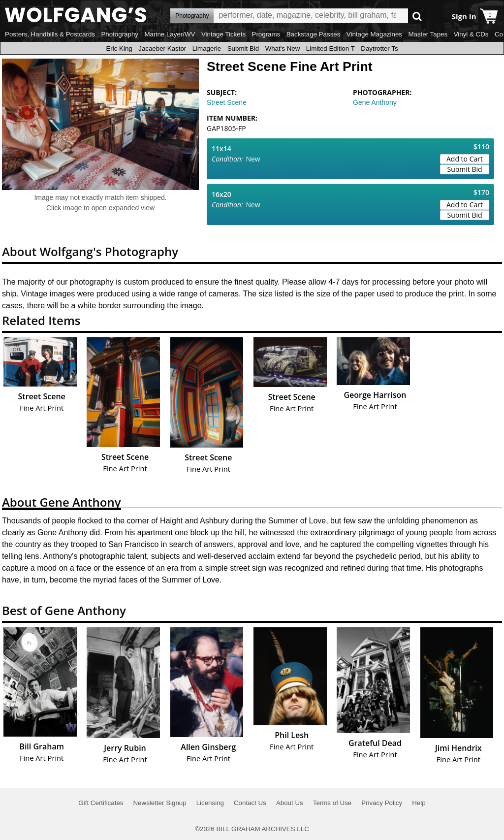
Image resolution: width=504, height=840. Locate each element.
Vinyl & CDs (471, 34)
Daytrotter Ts (379, 48)
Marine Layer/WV (170, 34)
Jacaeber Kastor (162, 48)
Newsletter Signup (159, 803)
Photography (120, 34)
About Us (290, 803)
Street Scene (227, 102)
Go (417, 16)
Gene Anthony (375, 102)
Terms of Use (332, 803)
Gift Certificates (101, 803)
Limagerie (207, 48)
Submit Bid (243, 48)
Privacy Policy (382, 803)
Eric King (119, 48)
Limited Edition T (331, 48)
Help (419, 803)
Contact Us (250, 803)
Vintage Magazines (374, 34)
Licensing (210, 803)
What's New (283, 48)
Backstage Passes (314, 34)
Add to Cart (465, 159)
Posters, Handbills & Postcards (50, 34)
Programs (266, 34)
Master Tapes (428, 34)
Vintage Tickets (223, 34)
